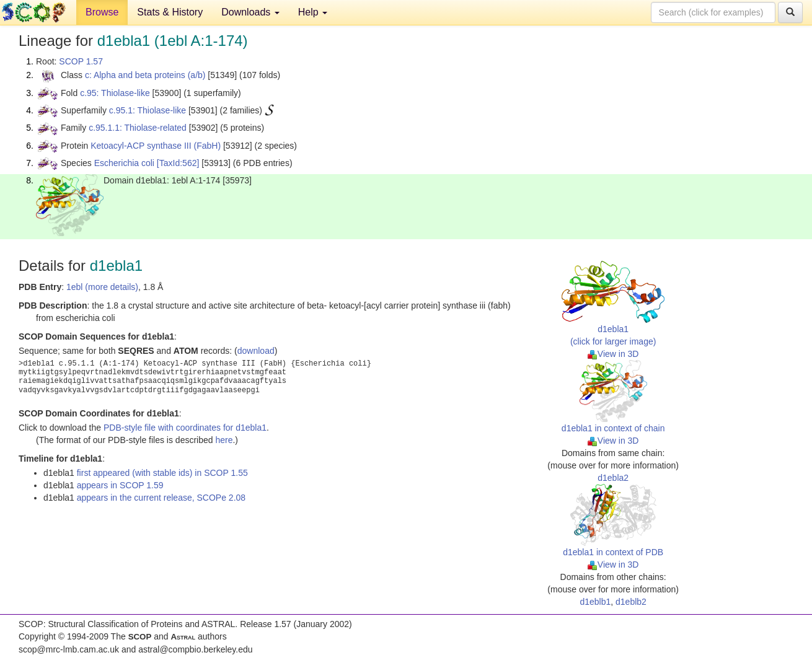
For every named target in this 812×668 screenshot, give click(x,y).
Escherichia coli (124, 163)
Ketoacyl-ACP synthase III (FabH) (156, 146)
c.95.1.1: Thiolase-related (138, 128)
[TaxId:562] (178, 163)
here (224, 440)
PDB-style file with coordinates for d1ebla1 (185, 428)
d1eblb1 (595, 602)
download (256, 351)
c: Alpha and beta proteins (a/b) (145, 75)
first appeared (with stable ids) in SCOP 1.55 (162, 473)
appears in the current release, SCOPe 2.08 (161, 498)
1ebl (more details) (102, 287)
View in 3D (613, 354)
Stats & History (170, 12)
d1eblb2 (631, 602)
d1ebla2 (613, 478)
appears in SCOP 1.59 (120, 485)
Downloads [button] (250, 12)
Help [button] (313, 12)
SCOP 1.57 (81, 61)
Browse (102, 12)
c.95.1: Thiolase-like (148, 110)
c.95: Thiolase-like (115, 93)
